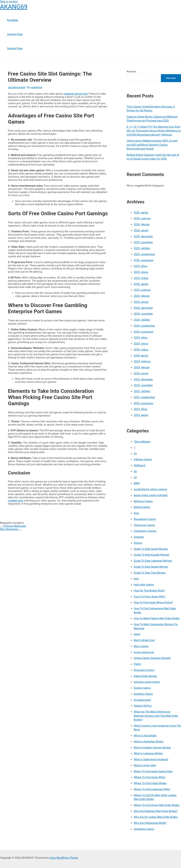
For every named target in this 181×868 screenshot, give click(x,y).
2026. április (141, 213)
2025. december (143, 236)
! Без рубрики (142, 442)
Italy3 (137, 634)
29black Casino (143, 459)
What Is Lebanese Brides (148, 753)
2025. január (141, 302)
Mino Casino (141, 646)
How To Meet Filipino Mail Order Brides (157, 618)
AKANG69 (14, 7)
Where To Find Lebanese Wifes (152, 789)
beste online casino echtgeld (151, 495)
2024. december (143, 308)
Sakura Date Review (145, 676)
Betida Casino (142, 507)
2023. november (143, 385)
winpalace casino (144, 829)
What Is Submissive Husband (151, 759)
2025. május (141, 278)
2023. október (142, 391)
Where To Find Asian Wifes (150, 777)
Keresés (132, 72)
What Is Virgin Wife (145, 765)
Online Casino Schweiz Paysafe (152, 658)
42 (135, 477)
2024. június (141, 344)
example (139, 537)
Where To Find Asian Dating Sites (153, 771)
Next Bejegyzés (11, 529)
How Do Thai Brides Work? (149, 591)
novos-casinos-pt (144, 652)
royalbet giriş (16, 501)
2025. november (143, 242)
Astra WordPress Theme (64, 858)
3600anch (140, 465)
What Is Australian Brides (149, 742)
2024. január (141, 373)
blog (136, 513)
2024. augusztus (144, 332)
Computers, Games (145, 531)
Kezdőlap (13, 20)
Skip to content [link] (9, 2)
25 (135, 454)
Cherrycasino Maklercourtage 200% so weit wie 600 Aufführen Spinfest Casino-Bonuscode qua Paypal (152, 145)
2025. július (141, 266)
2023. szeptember (144, 397)
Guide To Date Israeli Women (151, 549)
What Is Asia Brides (145, 736)
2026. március (142, 218)
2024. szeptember (144, 326)
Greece (138, 543)
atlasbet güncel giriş (76, 94)
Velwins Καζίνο (143, 706)
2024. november (143, 314)
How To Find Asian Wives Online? (153, 602)
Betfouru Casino (143, 501)
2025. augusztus (144, 260)
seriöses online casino (147, 682)
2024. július (141, 338)
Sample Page (15, 34)
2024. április (141, 356)
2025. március (142, 290)
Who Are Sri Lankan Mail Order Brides (156, 817)
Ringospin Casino (144, 670)
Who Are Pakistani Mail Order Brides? (156, 811)
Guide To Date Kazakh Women (152, 555)
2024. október (142, 320)
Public (137, 664)
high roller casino (144, 585)
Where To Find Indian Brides (150, 783)
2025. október (142, 248)
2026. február (142, 224)
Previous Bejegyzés (13, 526)
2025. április (141, 284)
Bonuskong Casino (145, 519)
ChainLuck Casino (144, 525)
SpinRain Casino (143, 694)
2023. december (143, 379)
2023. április (141, 415)
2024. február (142, 367)
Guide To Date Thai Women (150, 573)
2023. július (141, 409)
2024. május (141, 350)
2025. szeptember (144, 254)
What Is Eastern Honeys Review (152, 748)
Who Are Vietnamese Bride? (150, 823)
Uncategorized (16, 87)
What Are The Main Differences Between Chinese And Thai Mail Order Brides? (156, 716)
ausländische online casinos (150, 489)
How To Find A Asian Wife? (150, 597)
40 (135, 471)
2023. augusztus (144, 403)
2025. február (142, 296)
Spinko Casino (142, 688)
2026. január (141, 230)
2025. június (141, 272)
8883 (137, 483)
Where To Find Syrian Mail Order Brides (157, 805)
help (136, 579)
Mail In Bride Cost (144, 640)
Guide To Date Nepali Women (151, 567)
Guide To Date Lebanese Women (153, 561)
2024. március (142, 361)
